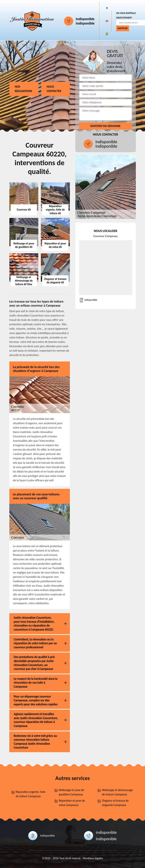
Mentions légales (93, 858)
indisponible (85, 19)
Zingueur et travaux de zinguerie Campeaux (115, 803)
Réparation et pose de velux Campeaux (72, 803)
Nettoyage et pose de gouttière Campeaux (71, 792)
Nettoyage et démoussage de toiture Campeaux (117, 792)
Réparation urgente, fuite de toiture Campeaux (31, 794)
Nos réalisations (23, 89)
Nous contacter (54, 89)
